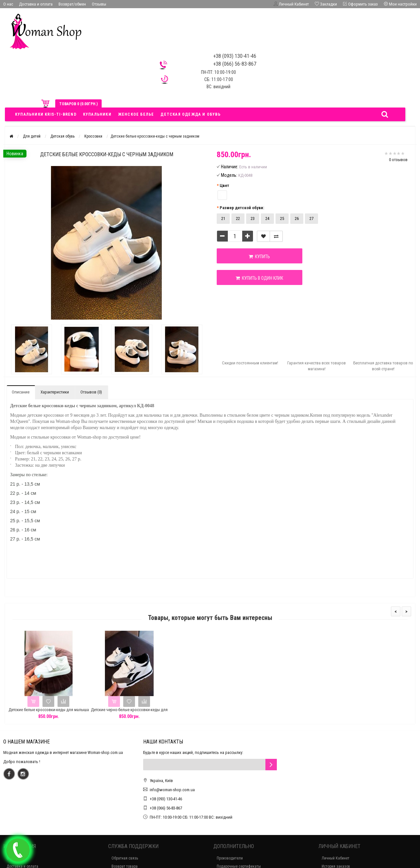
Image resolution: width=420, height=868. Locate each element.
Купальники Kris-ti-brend (46, 114)
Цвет (224, 185)
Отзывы (99, 4)
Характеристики (55, 392)
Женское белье (136, 114)
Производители (230, 858)
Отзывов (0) (91, 392)
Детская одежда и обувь (190, 114)
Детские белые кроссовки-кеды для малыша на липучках (49, 713)
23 (253, 218)
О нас (8, 4)
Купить (254, 257)
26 (297, 218)
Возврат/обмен (72, 4)
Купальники (97, 114)
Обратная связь (125, 858)
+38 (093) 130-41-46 (166, 799)
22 (238, 218)
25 (282, 218)
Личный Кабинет (336, 858)
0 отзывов (398, 160)
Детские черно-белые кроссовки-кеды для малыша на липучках (129, 713)
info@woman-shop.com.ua (172, 790)
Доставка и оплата (36, 4)
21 (223, 218)
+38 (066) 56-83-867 (166, 808)
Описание (21, 392)
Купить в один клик (254, 278)
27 (311, 218)
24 (267, 218)
